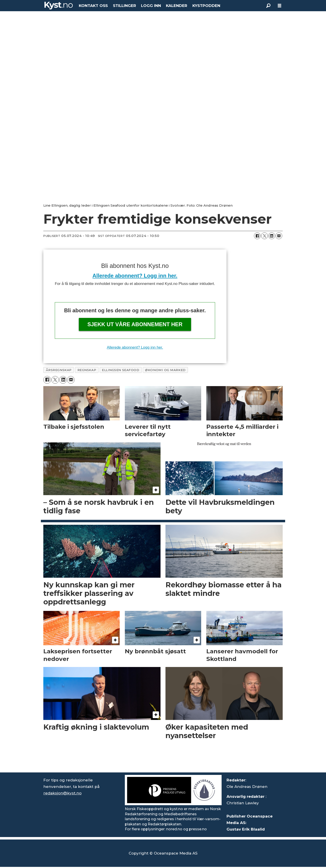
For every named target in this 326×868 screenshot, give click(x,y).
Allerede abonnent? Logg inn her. (135, 276)
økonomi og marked (165, 370)
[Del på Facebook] (257, 236)
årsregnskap (59, 370)
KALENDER (177, 6)
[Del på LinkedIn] (272, 236)
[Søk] (268, 6)
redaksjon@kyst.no (62, 793)
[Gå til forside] (59, 6)
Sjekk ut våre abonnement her (135, 324)
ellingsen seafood (121, 370)
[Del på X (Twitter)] (264, 236)
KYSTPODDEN (206, 6)
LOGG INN (151, 6)
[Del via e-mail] (279, 236)
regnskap (87, 370)
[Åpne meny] (280, 6)
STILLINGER (124, 6)
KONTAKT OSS (93, 6)
